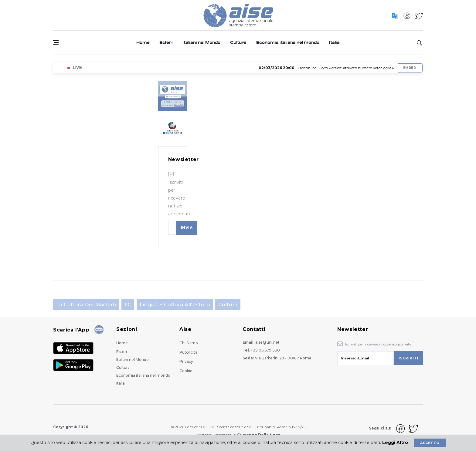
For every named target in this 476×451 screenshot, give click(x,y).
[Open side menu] (56, 42)
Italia (334, 43)
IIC (128, 305)
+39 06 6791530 (265, 350)
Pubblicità (188, 352)
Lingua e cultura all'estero (175, 305)
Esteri (166, 43)
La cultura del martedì (86, 305)
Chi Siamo (189, 343)
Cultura (238, 43)
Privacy (186, 361)
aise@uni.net (267, 342)
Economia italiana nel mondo (288, 43)
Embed (410, 68)
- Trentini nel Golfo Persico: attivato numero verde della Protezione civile (345, 68)
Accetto (430, 443)
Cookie (186, 371)
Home (143, 43)
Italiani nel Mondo (201, 43)
